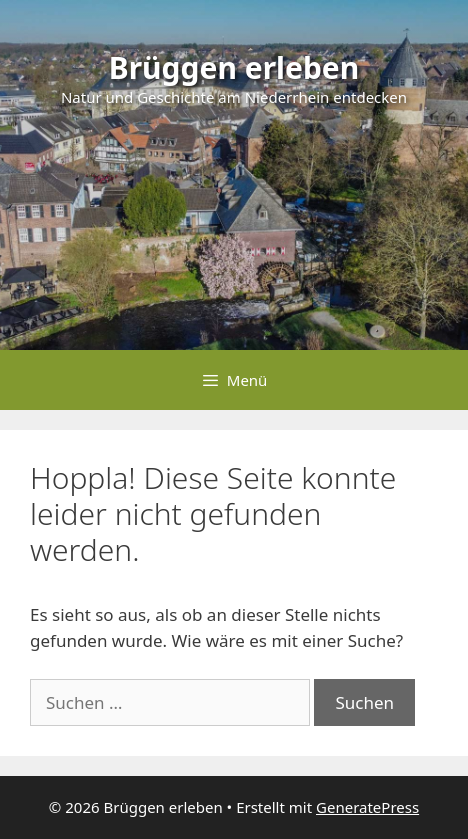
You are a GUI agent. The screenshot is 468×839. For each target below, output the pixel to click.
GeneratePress (367, 807)
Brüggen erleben (234, 67)
